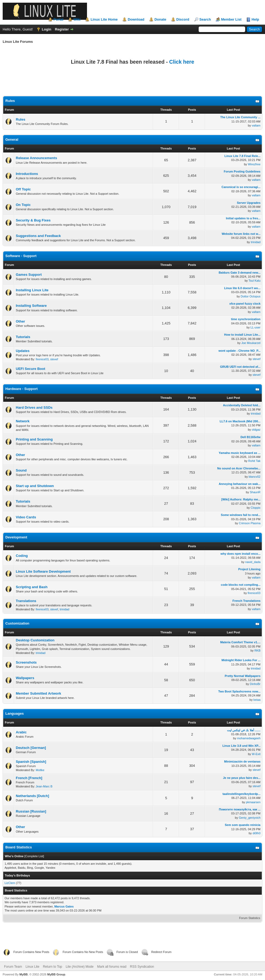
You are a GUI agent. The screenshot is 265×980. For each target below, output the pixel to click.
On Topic (23, 205)
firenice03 (42, 359)
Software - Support (21, 256)
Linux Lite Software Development (43, 571)
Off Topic (23, 189)
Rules (10, 101)
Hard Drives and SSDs (34, 407)
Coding (22, 556)
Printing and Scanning (34, 439)
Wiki (77, 19)
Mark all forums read (112, 967)
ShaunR (255, 492)
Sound (21, 470)
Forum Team (13, 967)
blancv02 (255, 477)
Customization (17, 623)
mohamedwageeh (249, 738)
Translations (26, 601)
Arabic (21, 732)
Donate (160, 19)
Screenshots (26, 662)
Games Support (29, 275)
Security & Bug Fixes (33, 220)
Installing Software (31, 306)
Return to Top (52, 967)
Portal (58, 19)
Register (62, 29)
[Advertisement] (132, 83)
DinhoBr (255, 684)
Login (46, 29)
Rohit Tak (254, 461)
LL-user (255, 327)
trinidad (256, 242)
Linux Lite (32, 967)
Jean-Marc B (44, 786)
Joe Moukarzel (251, 343)
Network (23, 421)
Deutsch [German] (31, 748)
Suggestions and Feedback (38, 236)
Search (205, 19)
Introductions (27, 174)
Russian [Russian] (31, 811)
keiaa (257, 700)
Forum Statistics (250, 918)
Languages (15, 713)
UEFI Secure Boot (31, 369)
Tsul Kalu (254, 281)
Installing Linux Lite (32, 290)
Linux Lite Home (104, 19)
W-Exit (256, 754)
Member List (231, 19)
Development (16, 537)
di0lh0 (257, 833)
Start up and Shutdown (35, 486)
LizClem (10, 883)
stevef (54, 359)
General (12, 139)
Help (255, 19)
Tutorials (23, 337)
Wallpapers (25, 678)
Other (20, 321)
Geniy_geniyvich (250, 818)
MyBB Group (56, 974)
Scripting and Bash (32, 587)
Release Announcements (36, 158)
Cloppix (255, 508)
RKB (257, 650)
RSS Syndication (142, 967)
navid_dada (253, 562)
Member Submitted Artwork (38, 693)
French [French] (29, 778)
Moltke (40, 770)
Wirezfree (254, 164)
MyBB (23, 974)
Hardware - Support (22, 389)
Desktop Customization (35, 640)
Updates (23, 351)
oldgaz (256, 430)
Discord (183, 19)
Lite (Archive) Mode (79, 967)
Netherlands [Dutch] (32, 796)
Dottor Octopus (251, 296)
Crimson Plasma (250, 523)
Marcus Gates (64, 906)
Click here (182, 62)
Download (136, 19)
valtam (256, 125)
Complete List (34, 856)
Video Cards (26, 517)
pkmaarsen (253, 802)
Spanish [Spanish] (31, 762)
